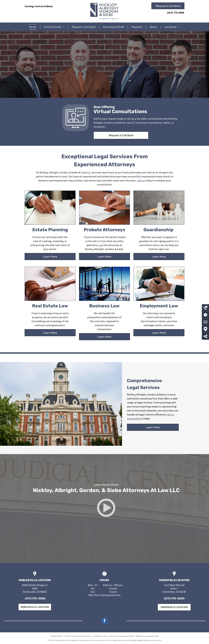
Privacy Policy (56, 636)
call (101, 245)
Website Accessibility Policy (147, 636)
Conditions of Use (100, 636)
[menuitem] (33, 27)
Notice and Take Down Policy (122, 636)
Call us (141, 180)
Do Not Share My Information (78, 636)
